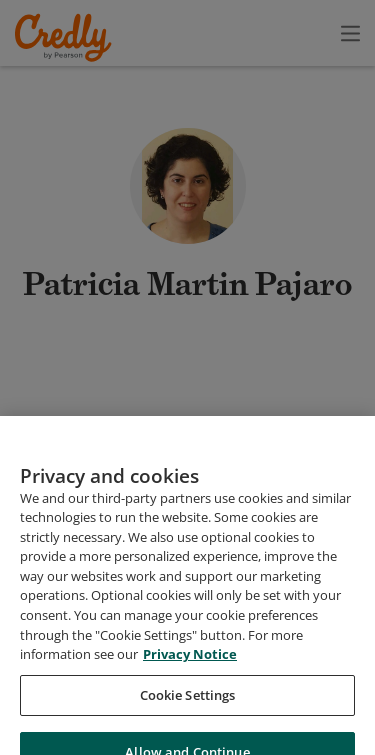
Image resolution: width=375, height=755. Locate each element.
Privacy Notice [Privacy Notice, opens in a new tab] (190, 718)
